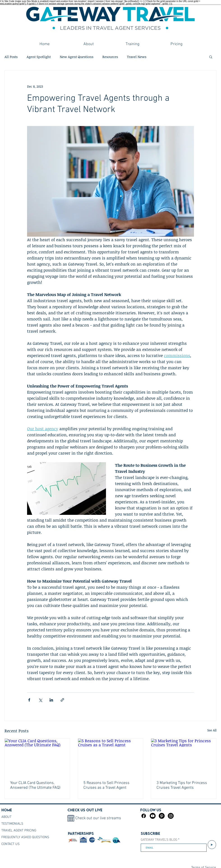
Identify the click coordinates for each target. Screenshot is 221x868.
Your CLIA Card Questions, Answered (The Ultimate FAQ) (35, 785)
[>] (212, 845)
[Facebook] (144, 816)
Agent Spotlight (39, 57)
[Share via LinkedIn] (51, 700)
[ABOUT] (18, 817)
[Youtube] (153, 816)
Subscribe (150, 833)
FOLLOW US (151, 810)
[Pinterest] (162, 816)
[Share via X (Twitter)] (40, 700)
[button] (211, 57)
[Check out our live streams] (102, 818)
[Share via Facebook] (29, 700)
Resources (110, 57)
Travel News (137, 57)
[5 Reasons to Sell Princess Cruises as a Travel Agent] (111, 757)
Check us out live (85, 810)
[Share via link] (62, 700)
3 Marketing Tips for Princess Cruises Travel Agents (182, 785)
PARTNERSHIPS (81, 833)
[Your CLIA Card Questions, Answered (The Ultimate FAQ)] (37, 757)
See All (212, 730)
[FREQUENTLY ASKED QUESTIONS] (28, 837)
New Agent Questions (77, 57)
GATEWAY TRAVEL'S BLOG (159, 840)
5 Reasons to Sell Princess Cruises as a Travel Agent (106, 785)
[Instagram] (171, 816)
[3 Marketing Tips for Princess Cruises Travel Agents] (184, 757)
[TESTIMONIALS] (23, 824)
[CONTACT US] (28, 844)
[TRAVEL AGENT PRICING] (23, 831)
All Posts (11, 57)
